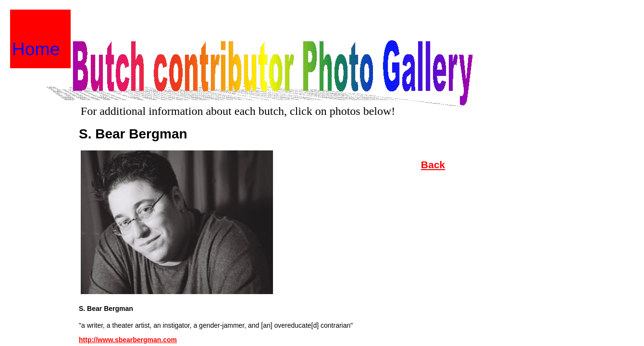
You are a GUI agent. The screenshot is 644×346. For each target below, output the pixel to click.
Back (433, 165)
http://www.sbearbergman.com (128, 340)
